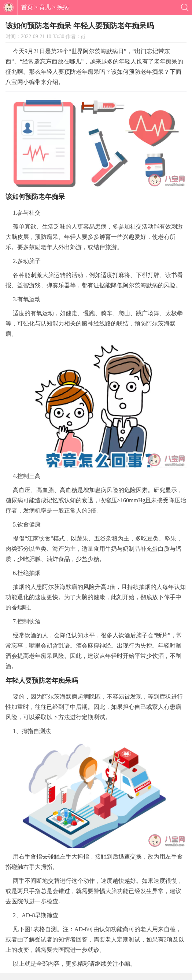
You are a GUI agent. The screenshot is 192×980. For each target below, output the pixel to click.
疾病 (63, 7)
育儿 (45, 7)
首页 (27, 7)
